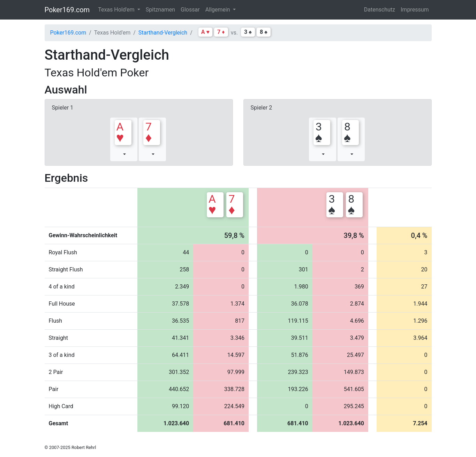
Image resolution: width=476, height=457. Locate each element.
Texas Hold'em (117, 10)
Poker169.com (67, 10)
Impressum (415, 10)
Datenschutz (380, 10)
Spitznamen (160, 10)
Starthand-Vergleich (163, 33)
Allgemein (218, 10)
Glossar (190, 10)
